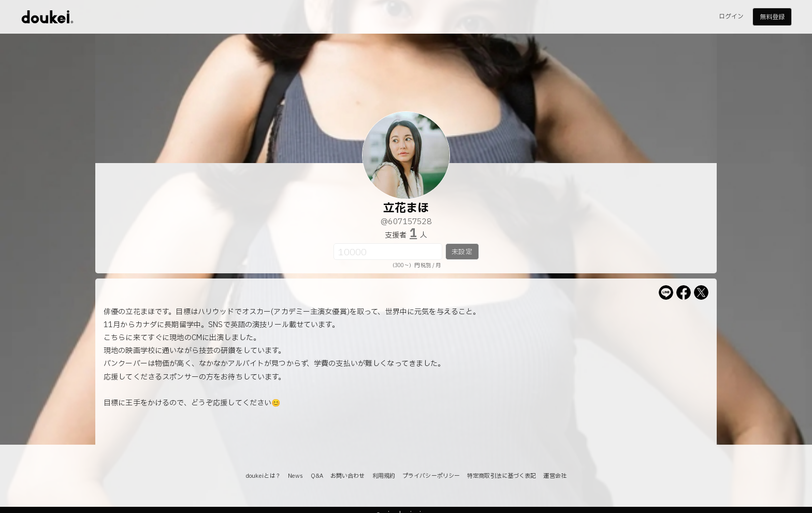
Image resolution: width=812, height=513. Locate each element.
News (295, 476)
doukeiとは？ (263, 476)
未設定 (462, 252)
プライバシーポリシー (431, 476)
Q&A (317, 476)
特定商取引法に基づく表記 (502, 476)
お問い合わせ (348, 476)
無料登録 (772, 17)
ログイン (731, 17)
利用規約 (384, 476)
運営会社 (555, 476)
